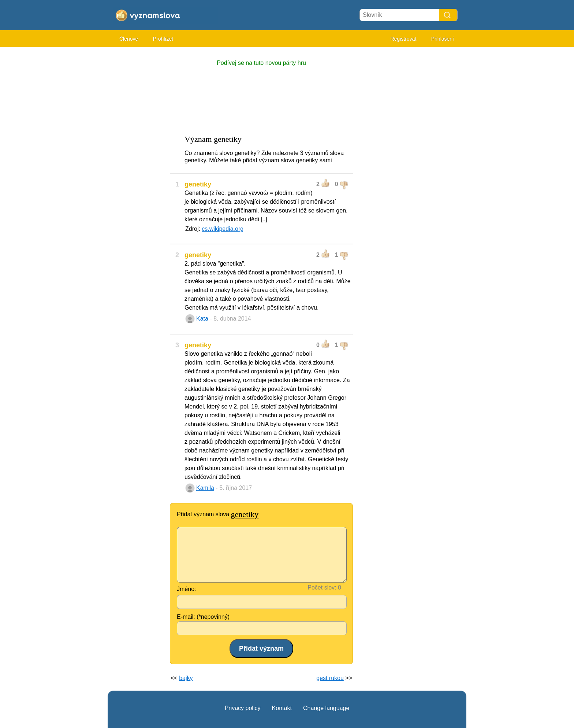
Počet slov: (322, 587)
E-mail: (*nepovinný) (203, 617)
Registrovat (403, 39)
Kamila (205, 488)
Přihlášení (443, 39)
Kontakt (282, 708)
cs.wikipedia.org (223, 229)
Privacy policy (243, 708)
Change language (326, 708)
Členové (129, 39)
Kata (202, 319)
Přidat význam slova (218, 514)
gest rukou (330, 678)
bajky (186, 678)
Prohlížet (163, 39)
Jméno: (186, 589)
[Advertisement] (137, 161)
